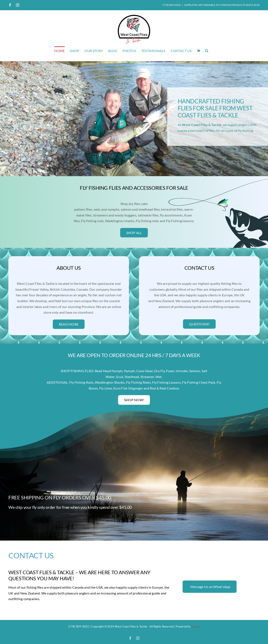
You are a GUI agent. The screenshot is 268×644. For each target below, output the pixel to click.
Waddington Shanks (110, 382)
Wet (159, 377)
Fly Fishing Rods (81, 382)
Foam (170, 371)
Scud (120, 377)
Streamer (147, 377)
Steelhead (132, 377)
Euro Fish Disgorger (128, 388)
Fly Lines (106, 388)
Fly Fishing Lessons (166, 382)
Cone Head (145, 371)
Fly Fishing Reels (138, 382)
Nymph (129, 371)
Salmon (195, 371)
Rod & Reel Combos (165, 388)
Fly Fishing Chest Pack (199, 382)
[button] (207, 51)
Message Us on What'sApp (210, 587)
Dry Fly (159, 371)
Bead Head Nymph (109, 371)
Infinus (196, 626)
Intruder (182, 371)
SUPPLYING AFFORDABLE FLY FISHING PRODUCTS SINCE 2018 (222, 5)
